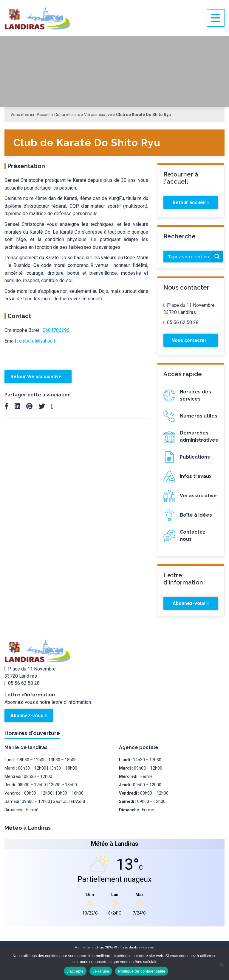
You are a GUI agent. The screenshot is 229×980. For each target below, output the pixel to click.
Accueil (44, 115)
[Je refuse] (222, 964)
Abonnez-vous (191, 603)
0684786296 (56, 330)
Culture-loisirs (67, 115)
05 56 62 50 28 (181, 322)
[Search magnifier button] (217, 257)
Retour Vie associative (38, 377)
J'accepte (75, 971)
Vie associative (98, 115)
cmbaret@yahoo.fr (38, 341)
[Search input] (189, 257)
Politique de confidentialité (142, 971)
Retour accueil (191, 203)
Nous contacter (191, 340)
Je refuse (101, 971)
